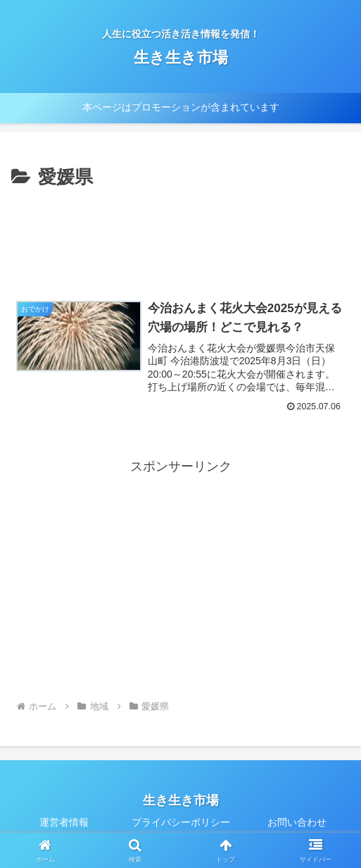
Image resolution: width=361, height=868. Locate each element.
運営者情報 (64, 823)
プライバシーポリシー (181, 823)
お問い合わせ (297, 823)
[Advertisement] (180, 236)
